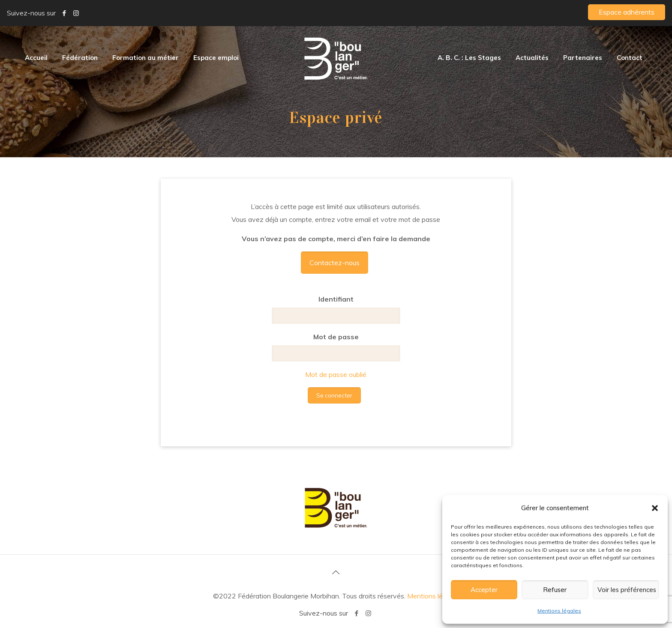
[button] (655, 508)
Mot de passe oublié (336, 374)
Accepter (484, 590)
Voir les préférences (627, 590)
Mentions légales (559, 611)
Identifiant (336, 299)
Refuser (555, 590)
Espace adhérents (627, 12)
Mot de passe (336, 337)
